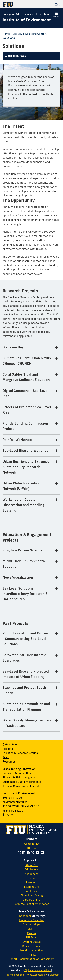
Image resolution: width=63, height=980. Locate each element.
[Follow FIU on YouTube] (38, 853)
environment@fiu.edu (16, 802)
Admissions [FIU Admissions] (32, 870)
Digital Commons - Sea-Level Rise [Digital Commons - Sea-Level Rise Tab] (25, 394)
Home (6, 34)
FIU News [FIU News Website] (32, 848)
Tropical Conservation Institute (22, 786)
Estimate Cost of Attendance (32, 904)
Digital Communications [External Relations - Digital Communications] (37, 971)
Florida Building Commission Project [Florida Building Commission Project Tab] (25, 426)
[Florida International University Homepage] (17, 4)
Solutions (9, 38)
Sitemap (54, 975)
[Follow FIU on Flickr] (43, 853)
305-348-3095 (12, 798)
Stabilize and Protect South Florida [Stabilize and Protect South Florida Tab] (24, 691)
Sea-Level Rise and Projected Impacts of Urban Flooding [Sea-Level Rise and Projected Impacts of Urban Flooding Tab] (26, 674)
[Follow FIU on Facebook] (29, 853)
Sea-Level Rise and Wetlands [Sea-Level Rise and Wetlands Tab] (25, 451)
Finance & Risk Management (20, 778)
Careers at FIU (32, 900)
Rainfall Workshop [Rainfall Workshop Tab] (17, 440)
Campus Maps (32, 925)
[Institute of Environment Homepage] (27, 21)
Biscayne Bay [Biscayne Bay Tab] (13, 348)
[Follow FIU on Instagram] (20, 853)
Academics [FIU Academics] (32, 874)
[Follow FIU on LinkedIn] (24, 853)
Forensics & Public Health (18, 773)
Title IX (32, 955)
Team (6, 758)
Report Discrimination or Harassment (32, 959)
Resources (9, 762)
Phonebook (25, 916)
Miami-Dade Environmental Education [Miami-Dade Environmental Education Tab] (24, 564)
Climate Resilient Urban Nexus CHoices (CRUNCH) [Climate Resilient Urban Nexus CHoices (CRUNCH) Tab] (27, 361)
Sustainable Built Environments (22, 782)
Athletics (32, 891)
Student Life (32, 887)
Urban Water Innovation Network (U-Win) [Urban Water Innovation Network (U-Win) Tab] (21, 486)
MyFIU (32, 929)
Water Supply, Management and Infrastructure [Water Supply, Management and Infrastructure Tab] (27, 723)
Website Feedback (15, 975)
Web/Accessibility (37, 975)
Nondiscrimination (32, 951)
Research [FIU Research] (32, 883)
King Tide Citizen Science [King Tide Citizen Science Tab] (22, 551)
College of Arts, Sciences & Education (26, 14)
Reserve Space (32, 946)
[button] (56, 4)
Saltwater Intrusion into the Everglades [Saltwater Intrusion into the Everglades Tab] (25, 658)
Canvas (32, 934)
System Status (32, 942)
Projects (8, 749)
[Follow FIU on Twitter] (33, 853)
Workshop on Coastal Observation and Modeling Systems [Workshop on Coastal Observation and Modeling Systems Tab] (23, 505)
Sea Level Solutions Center (29, 34)
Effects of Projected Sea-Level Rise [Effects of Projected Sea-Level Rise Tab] (27, 410)
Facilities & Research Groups (20, 753)
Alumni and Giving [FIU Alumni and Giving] (32, 896)
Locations (32, 878)
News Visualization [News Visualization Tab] (18, 578)
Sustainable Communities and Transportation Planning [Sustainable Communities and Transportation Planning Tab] (26, 707)
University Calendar (32, 921)
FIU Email (32, 938)
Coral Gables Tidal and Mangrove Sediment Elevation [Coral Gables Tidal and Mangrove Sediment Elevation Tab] (26, 377)
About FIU (32, 866)
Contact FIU (32, 844)
